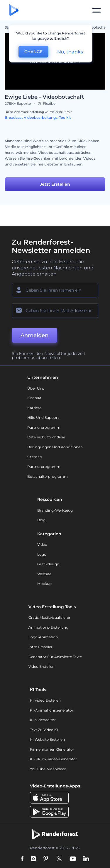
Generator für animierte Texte (55, 657)
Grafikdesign (48, 564)
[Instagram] (33, 859)
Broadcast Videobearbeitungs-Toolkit (38, 117)
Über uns (36, 388)
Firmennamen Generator (52, 749)
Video (42, 544)
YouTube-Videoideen (48, 769)
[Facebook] (22, 859)
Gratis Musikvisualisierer (49, 617)
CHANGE (33, 52)
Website (44, 574)
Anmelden (34, 335)
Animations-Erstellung (48, 627)
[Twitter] (59, 859)
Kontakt (34, 398)
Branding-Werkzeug (55, 510)
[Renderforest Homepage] (14, 10)
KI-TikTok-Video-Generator (54, 759)
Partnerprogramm (44, 427)
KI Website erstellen (47, 739)
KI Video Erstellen (45, 700)
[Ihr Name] (55, 290)
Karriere (34, 408)
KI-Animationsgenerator (52, 710)
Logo (42, 554)
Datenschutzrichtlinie (46, 437)
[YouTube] (73, 859)
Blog (41, 520)
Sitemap (35, 457)
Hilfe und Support (43, 418)
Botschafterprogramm (48, 476)
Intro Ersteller (40, 647)
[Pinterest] (46, 859)
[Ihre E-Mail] (55, 311)
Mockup (44, 584)
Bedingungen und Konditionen (55, 447)
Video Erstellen (42, 666)
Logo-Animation (43, 637)
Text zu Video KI (44, 730)
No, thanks (70, 52)
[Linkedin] (86, 859)
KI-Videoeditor (43, 720)
